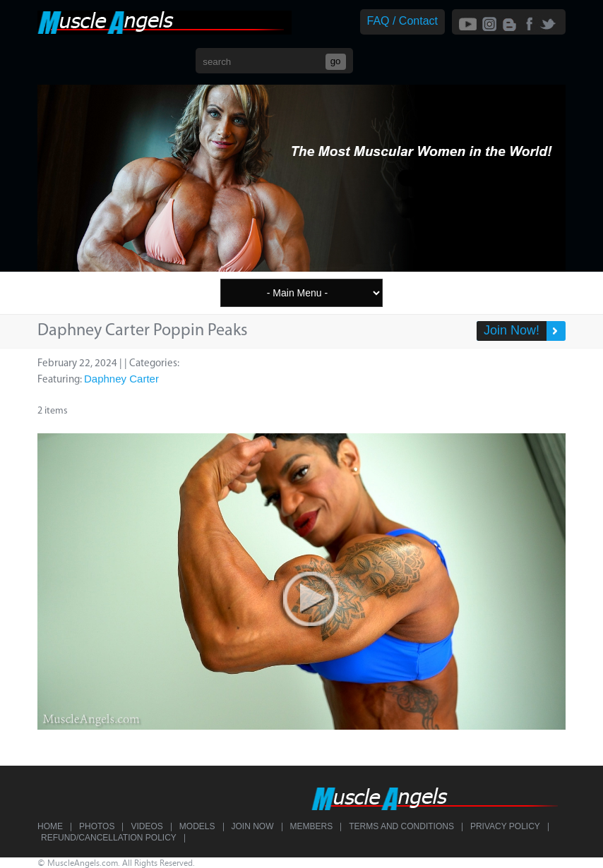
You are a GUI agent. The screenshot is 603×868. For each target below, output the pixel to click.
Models (197, 826)
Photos (97, 826)
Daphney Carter (121, 379)
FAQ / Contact (402, 21)
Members (312, 826)
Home (50, 826)
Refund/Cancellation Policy (109, 838)
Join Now (253, 826)
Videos (147, 826)
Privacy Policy (505, 826)
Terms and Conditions (401, 826)
